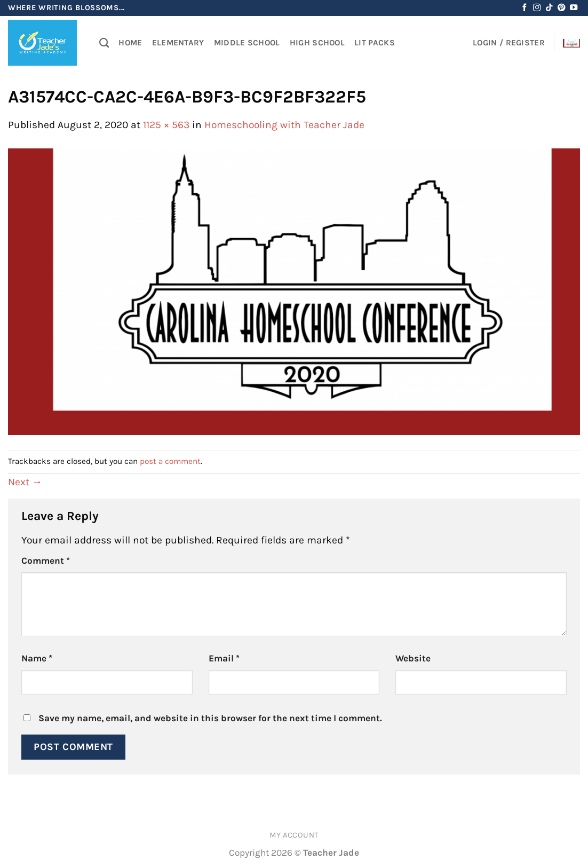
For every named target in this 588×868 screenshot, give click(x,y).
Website (413, 658)
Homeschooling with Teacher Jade (284, 125)
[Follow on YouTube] (574, 8)
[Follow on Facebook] (525, 8)
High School (317, 43)
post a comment (170, 461)
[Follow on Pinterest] (561, 8)
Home (130, 43)
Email (224, 658)
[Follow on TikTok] (549, 8)
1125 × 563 (166, 125)
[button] (509, 43)
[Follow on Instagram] (537, 8)
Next (25, 482)
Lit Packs (375, 43)
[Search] (104, 43)
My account (294, 835)
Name (37, 658)
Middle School (247, 43)
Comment (46, 561)
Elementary (178, 43)
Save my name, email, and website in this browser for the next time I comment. (210, 718)
